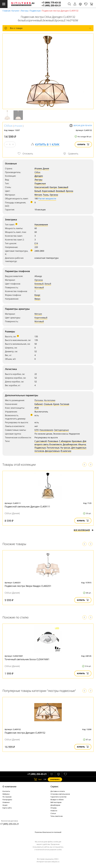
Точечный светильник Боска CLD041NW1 (27, 659)
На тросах (65, 448)
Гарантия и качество (58, 797)
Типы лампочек (57, 816)
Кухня (56, 404)
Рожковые (53, 441)
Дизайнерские (70, 444)
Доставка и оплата (58, 791)
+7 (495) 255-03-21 (51, 5)
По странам (7, 797)
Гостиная (65, 404)
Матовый (39, 287)
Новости (54, 811)
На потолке (50, 400)
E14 (36, 243)
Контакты (6, 791)
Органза (54, 195)
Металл (38, 195)
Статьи (53, 813)
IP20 (37, 408)
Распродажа (7, 800)
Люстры (24, 11)
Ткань (46, 195)
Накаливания (41, 225)
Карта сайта (7, 808)
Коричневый (48, 191)
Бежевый (60, 191)
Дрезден (39, 176)
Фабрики (6, 794)
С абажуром (65, 441)
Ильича (82, 444)
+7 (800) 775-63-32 (51, 3)
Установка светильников (60, 794)
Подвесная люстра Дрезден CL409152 (25, 733)
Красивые (77, 441)
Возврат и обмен (57, 800)
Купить (83, 144)
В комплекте (56, 444)
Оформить (55, 779)
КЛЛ (36, 430)
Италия (18, 126)
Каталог (15, 11)
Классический (42, 187)
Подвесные (35, 11)
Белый (38, 191)
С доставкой (41, 441)
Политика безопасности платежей (48, 832)
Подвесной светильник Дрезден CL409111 (27, 507)
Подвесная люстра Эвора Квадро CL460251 (28, 586)
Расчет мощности (47, 199)
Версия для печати (81, 126)
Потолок (39, 400)
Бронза (70, 191)
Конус (37, 295)
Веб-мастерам (56, 802)
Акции (5, 805)
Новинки (6, 802)
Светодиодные (61, 430)
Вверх (37, 299)
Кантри (53, 187)
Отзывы (54, 808)
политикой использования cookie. (49, 850)
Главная (6, 11)
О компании (9, 786)
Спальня (48, 404)
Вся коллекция (84, 530)
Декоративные (52, 451)
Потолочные (53, 448)
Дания (46, 168)
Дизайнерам (55, 805)
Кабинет (39, 404)
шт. (38, 779)
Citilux (8, 126)
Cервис (54, 786)
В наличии (66, 451)
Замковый (63, 187)
